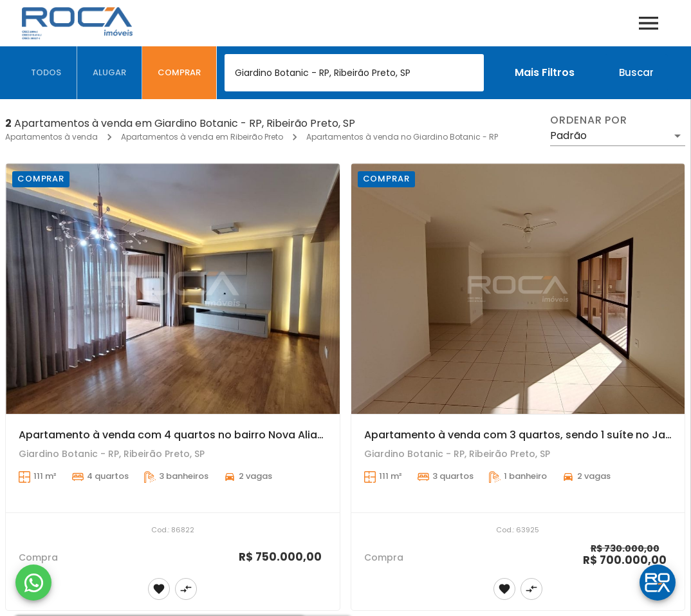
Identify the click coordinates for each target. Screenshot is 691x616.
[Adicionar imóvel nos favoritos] (159, 589)
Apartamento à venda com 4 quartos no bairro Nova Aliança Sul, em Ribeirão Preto (236, 435)
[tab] (46, 73)
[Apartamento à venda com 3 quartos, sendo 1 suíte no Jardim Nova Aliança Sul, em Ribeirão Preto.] (518, 289)
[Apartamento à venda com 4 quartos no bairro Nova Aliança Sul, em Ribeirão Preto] (173, 289)
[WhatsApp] (33, 583)
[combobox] (354, 73)
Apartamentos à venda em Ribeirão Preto (202, 137)
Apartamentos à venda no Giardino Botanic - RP (402, 137)
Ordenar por (589, 120)
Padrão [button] (568, 135)
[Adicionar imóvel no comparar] (186, 589)
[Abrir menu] (649, 23)
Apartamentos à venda (51, 137)
